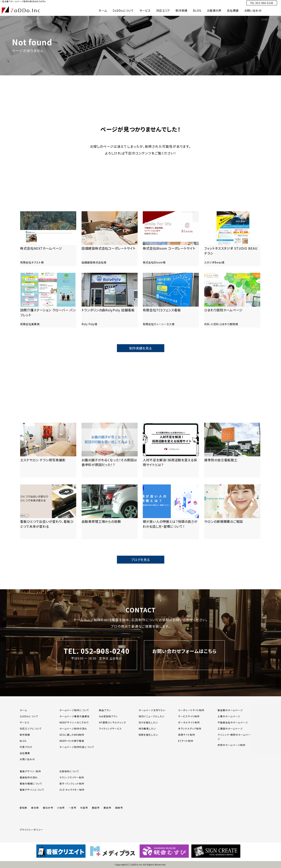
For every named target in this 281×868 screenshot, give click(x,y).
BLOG (197, 10)
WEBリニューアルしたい (152, 716)
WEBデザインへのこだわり (74, 722)
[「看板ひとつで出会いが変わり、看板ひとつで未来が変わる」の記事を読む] (48, 512)
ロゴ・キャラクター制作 (72, 790)
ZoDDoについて (123, 10)
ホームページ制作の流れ (73, 728)
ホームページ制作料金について (77, 747)
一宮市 (72, 808)
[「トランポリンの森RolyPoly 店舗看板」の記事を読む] (110, 300)
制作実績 (181, 10)
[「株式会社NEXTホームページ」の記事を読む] (48, 239)
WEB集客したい (147, 728)
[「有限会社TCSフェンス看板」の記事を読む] (171, 300)
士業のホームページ (229, 716)
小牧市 (61, 808)
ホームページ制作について (74, 710)
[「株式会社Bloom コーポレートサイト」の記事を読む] (171, 239)
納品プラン (105, 710)
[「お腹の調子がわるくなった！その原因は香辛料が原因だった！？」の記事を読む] (110, 450)
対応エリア (163, 10)
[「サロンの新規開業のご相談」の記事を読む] (232, 512)
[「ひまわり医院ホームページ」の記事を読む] (232, 300)
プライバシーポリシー (31, 830)
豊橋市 (107, 808)
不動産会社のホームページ (233, 722)
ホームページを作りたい (152, 710)
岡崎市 (119, 808)
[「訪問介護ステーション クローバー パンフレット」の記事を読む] (48, 300)
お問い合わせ (253, 10)
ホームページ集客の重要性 (75, 716)
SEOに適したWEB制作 (72, 735)
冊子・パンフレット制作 (72, 783)
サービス (145, 10)
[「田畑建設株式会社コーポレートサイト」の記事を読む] (110, 239)
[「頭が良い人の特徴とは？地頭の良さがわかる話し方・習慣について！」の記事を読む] (171, 512)
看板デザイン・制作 (30, 771)
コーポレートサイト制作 (191, 710)
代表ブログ (26, 747)
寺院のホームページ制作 (232, 745)
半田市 (84, 808)
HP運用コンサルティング (112, 722)
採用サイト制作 (187, 735)
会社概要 (233, 10)
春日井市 (48, 808)
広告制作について (69, 771)
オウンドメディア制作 (190, 728)
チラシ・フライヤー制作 (72, 777)
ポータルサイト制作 (189, 722)
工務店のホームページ (230, 728)
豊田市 (96, 808)
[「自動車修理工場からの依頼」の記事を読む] (110, 512)
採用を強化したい (148, 735)
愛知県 (23, 808)
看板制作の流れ (29, 777)
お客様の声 (214, 10)
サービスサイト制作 (189, 716)
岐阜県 (35, 808)
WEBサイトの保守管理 (72, 741)
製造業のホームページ (230, 710)
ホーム (103, 10)
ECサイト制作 (186, 741)
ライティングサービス (110, 728)
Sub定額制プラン (109, 716)
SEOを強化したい (148, 722)
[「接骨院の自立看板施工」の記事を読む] (232, 450)
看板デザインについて (32, 790)
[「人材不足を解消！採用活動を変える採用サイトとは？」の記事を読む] (171, 450)
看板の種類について (31, 783)
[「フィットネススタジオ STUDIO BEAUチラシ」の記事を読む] (232, 239)
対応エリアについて (31, 728)
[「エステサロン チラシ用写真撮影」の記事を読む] (48, 450)
